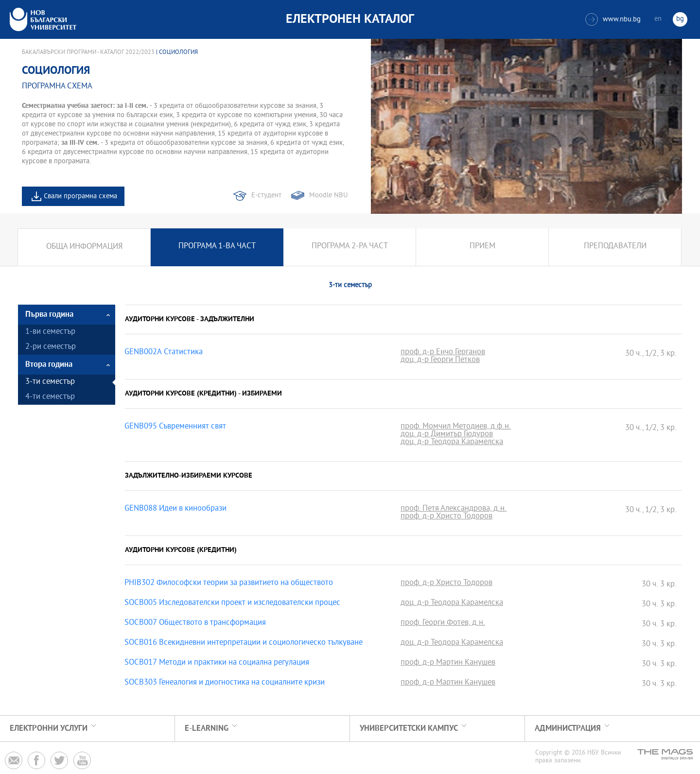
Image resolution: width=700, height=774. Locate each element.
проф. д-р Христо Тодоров (446, 517)
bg (680, 19)
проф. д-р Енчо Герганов (443, 353)
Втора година (49, 365)
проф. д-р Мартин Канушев (448, 663)
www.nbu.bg (613, 19)
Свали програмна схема (80, 197)
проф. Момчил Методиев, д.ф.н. (456, 427)
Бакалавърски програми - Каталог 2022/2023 (88, 52)
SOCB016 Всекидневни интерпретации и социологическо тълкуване (244, 643)
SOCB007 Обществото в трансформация (195, 623)
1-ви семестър (50, 332)
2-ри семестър (51, 347)
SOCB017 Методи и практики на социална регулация (217, 663)
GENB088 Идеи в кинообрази (175, 509)
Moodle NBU (328, 196)
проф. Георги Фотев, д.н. (443, 623)
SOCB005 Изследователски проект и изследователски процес (232, 603)
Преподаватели (615, 247)
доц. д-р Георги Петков (440, 361)
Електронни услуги (49, 729)
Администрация (568, 729)
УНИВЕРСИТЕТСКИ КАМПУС (409, 729)
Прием (482, 247)
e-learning (207, 729)
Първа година (49, 315)
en (658, 19)
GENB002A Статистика (164, 353)
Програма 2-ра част (350, 247)
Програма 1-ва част (217, 247)
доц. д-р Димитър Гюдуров (447, 435)
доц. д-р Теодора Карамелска (452, 443)
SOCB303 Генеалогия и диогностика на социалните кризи (225, 683)
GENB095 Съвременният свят (175, 427)
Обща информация (84, 247)
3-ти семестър (50, 382)
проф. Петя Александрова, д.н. (454, 509)
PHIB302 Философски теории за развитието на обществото (229, 584)
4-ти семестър (50, 397)
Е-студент (266, 196)
